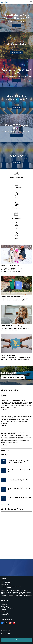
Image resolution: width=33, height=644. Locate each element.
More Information (16, 53)
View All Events (5, 505)
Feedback (4, 610)
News (3, 603)
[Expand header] (31, 2)
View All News (5, 450)
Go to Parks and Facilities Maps (13, 377)
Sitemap (3, 611)
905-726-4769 (7, 588)
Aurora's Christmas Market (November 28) (20, 471)
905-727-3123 (17, 586)
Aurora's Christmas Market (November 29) (20, 489)
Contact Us (4, 605)
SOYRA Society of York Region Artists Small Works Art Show (20, 462)
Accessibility (5, 613)
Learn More (16, 25)
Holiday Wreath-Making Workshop (18, 480)
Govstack (8, 633)
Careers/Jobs (5, 606)
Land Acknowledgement (8, 608)
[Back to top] (16, 640)
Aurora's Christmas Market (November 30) (20, 498)
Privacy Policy (5, 615)
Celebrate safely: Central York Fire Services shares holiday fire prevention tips (16, 417)
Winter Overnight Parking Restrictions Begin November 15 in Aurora (15, 433)
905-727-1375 (8, 586)
